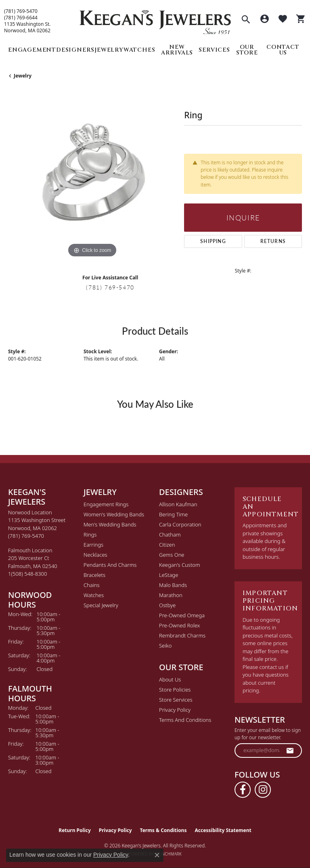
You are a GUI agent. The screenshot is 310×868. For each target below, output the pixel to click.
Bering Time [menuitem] (173, 514)
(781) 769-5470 (21, 11)
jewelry (23, 76)
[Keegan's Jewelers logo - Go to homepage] (155, 20)
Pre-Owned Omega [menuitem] (182, 615)
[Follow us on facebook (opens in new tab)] (243, 790)
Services (214, 50)
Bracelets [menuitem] (94, 575)
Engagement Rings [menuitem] (106, 504)
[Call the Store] (26, 536)
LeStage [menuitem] (169, 575)
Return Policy (75, 830)
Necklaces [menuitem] (95, 555)
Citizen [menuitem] (167, 545)
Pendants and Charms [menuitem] (110, 565)
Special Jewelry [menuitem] (101, 605)
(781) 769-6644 (21, 18)
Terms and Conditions (185, 720)
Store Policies (175, 690)
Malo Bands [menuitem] (173, 585)
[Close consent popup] (157, 855)
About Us (170, 679)
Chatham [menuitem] (170, 535)
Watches (139, 50)
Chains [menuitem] (92, 585)
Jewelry (109, 50)
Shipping (213, 241)
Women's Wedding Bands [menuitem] (114, 514)
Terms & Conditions (163, 830)
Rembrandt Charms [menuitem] (182, 635)
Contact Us (283, 50)
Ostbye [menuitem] (167, 605)
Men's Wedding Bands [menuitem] (110, 524)
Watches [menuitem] (94, 595)
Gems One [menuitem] (172, 555)
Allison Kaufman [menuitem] (178, 504)
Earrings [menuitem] (93, 545)
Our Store (247, 50)
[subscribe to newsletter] (290, 751)
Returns (273, 241)
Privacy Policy (175, 710)
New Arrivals (177, 50)
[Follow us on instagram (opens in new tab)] (263, 790)
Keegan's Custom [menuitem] (180, 565)
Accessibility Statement (223, 830)
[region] (92, 176)
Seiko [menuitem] (165, 646)
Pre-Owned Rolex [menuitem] (179, 625)
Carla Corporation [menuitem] (180, 524)
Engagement (32, 50)
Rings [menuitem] (90, 535)
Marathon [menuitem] (171, 595)
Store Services (176, 700)
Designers (75, 50)
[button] (246, 20)
